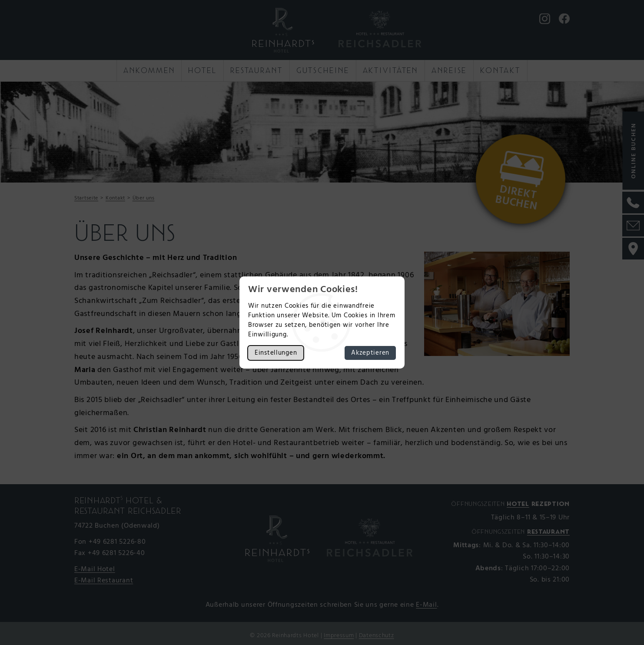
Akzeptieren (370, 353)
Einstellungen (276, 353)
